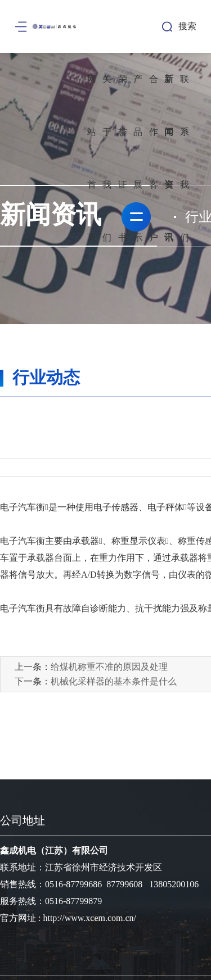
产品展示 (138, 158)
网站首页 (92, 158)
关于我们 (107, 158)
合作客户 (154, 158)
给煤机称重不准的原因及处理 (109, 667)
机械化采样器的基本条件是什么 (114, 681)
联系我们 (185, 158)
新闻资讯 (169, 158)
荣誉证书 (123, 158)
